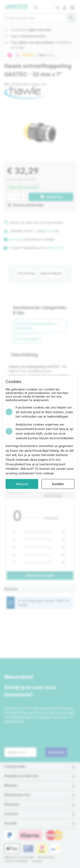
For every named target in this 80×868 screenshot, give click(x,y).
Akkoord (22, 484)
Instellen (58, 484)
